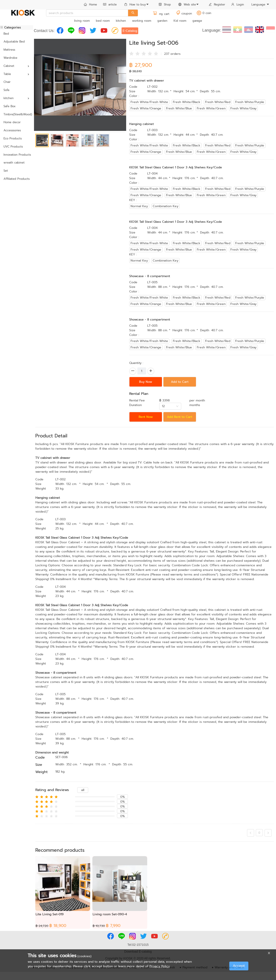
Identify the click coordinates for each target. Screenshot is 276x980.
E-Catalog (130, 31)
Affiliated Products (17, 179)
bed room (103, 21)
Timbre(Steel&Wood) (17, 114)
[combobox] (170, 406)
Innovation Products (17, 155)
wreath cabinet (14, 163)
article (110, 4)
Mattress (9, 50)
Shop (165, 4)
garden (162, 21)
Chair (7, 82)
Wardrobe (10, 58)
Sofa (6, 90)
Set (6, 171)
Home (90, 4)
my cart (161, 14)
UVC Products (13, 147)
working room (142, 21)
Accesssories (12, 130)
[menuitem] (90, 5)
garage (197, 21)
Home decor (12, 122)
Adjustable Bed (14, 42)
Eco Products (13, 138)
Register (217, 4)
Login (238, 4)
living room (82, 21)
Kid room (180, 21)
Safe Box (10, 106)
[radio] (131, 53)
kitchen (121, 21)
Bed (6, 34)
